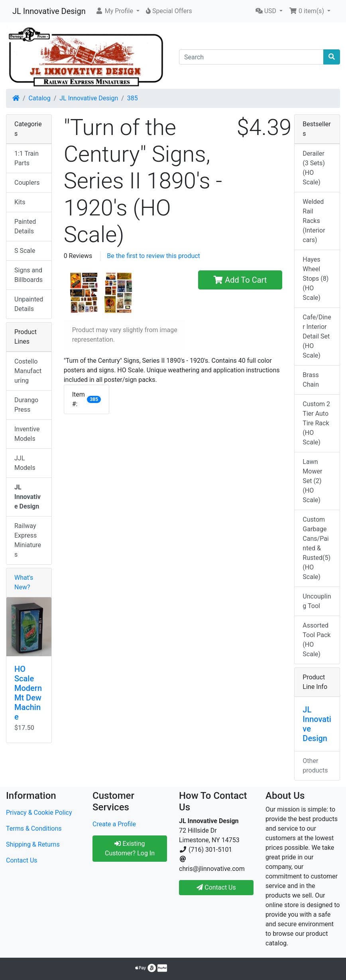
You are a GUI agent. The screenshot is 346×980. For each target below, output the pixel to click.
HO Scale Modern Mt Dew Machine (28, 693)
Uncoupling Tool (317, 601)
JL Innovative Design (49, 11)
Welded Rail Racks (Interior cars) (314, 221)
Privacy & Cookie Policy (39, 813)
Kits (20, 202)
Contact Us (22, 860)
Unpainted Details (29, 304)
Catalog (40, 98)
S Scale (25, 251)
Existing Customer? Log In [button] (130, 848)
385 (133, 98)
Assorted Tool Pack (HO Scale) (317, 640)
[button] (117, 11)
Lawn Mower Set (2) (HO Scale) (312, 481)
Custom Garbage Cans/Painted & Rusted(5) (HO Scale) (317, 548)
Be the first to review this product (153, 256)
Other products (315, 766)
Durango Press (26, 405)
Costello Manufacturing (28, 371)
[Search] (251, 57)
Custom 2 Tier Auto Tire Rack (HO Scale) (316, 423)
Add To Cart (240, 280)
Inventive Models (27, 434)
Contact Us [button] (216, 887)
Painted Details (25, 226)
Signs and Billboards (29, 275)
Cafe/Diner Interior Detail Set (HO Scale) (317, 336)
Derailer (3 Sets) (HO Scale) (314, 168)
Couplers (27, 183)
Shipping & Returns (33, 844)
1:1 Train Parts (27, 158)
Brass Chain (311, 380)
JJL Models (25, 463)
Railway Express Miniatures (28, 540)
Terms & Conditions (34, 828)
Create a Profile (114, 824)
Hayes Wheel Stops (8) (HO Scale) (316, 279)
